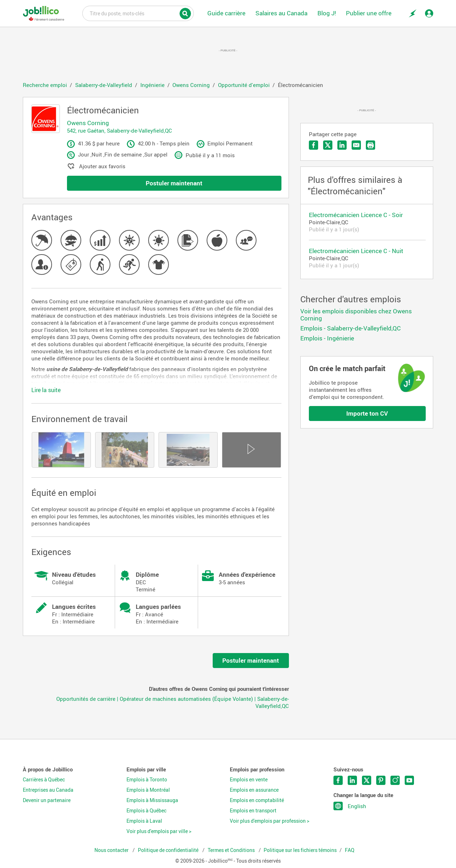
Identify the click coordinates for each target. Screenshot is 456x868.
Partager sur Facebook (313, 145)
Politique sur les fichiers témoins (300, 850)
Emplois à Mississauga (152, 800)
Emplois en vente (249, 780)
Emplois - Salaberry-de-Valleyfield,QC (351, 328)
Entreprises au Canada (48, 790)
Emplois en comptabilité (257, 800)
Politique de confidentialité (169, 850)
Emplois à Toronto (147, 780)
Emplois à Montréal (148, 790)
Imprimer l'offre (370, 145)
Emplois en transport (253, 811)
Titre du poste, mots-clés (138, 13)
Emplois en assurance (254, 790)
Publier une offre (369, 13)
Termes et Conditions (232, 850)
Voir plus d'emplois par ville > (159, 831)
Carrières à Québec (44, 780)
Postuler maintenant (174, 183)
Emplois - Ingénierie (327, 338)
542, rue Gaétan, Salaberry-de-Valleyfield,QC (120, 130)
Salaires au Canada (281, 13)
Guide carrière (226, 13)
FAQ (350, 850)
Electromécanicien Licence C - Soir (356, 215)
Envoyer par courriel (356, 145)
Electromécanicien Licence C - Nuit (356, 251)
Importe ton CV (367, 413)
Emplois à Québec (146, 811)
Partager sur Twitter (328, 145)
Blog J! (327, 13)
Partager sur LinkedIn (342, 145)
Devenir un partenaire (47, 800)
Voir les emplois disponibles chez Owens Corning (356, 315)
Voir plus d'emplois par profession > (270, 821)
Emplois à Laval (144, 821)
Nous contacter (112, 850)
